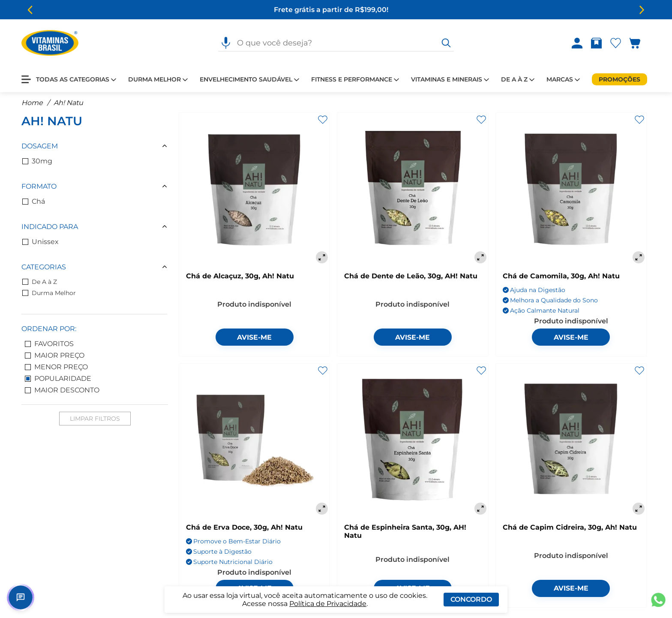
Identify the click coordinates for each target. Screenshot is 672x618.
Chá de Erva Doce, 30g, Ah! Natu (244, 527)
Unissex (40, 242)
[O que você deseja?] (446, 43)
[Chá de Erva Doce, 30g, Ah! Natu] (254, 440)
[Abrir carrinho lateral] (640, 43)
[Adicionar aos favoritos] (323, 120)
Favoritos (49, 344)
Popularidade (58, 378)
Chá (34, 201)
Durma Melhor (49, 293)
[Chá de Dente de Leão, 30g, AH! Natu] (412, 189)
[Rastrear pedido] (598, 43)
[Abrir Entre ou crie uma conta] (577, 43)
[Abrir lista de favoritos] (617, 43)
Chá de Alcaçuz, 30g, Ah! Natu (240, 276)
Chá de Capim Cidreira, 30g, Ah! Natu (570, 527)
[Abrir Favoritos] (616, 43)
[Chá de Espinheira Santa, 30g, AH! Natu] (412, 440)
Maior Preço (55, 355)
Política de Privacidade (328, 604)
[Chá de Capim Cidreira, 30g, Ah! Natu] (571, 440)
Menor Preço (56, 367)
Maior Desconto (62, 390)
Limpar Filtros (95, 419)
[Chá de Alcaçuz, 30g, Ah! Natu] (254, 189)
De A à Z (40, 282)
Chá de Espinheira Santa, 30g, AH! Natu (405, 531)
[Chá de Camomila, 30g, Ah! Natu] (571, 189)
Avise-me (254, 337)
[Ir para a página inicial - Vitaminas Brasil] (50, 43)
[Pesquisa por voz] (226, 43)
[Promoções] (619, 79)
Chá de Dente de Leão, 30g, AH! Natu (411, 276)
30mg (37, 161)
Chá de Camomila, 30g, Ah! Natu (561, 276)
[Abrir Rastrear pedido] (596, 43)
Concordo (471, 599)
